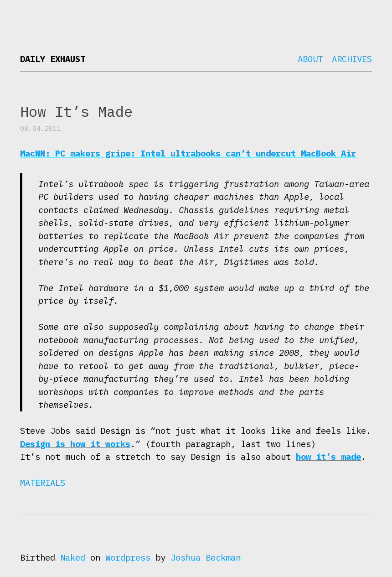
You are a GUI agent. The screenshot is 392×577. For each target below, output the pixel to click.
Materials (43, 483)
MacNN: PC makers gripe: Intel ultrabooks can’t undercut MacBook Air (188, 153)
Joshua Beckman (206, 557)
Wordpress (128, 557)
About (310, 59)
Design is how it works (75, 444)
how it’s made (328, 457)
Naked (73, 557)
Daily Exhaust (53, 59)
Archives (352, 59)
